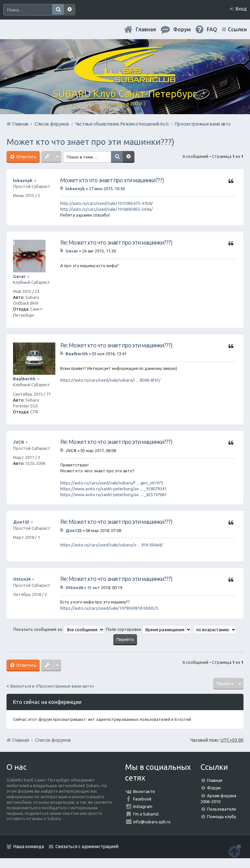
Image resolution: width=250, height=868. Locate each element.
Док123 (21, 522)
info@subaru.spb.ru (152, 822)
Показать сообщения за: (59, 629)
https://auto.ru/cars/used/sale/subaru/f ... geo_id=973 (112, 483)
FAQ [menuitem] (212, 29)
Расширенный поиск (70, 10)
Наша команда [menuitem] (29, 846)
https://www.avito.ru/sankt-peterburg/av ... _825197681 (113, 495)
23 (37, 291)
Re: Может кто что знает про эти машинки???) (116, 242)
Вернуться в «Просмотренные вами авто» (52, 686)
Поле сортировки (149, 629)
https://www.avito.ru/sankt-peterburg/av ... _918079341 (113, 489)
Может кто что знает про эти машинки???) (90, 142)
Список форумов (53, 740)
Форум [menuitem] (182, 29)
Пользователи (222, 809)
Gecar (19, 276)
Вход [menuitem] (241, 9)
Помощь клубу (222, 816)
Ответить (26, 157)
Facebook (142, 799)
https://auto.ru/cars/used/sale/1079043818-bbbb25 (109, 608)
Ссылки (237, 29)
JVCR (19, 442)
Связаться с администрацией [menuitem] (87, 846)
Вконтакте (144, 791)
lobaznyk (23, 180)
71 (49, 394)
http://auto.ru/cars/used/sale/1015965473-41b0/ (106, 203)
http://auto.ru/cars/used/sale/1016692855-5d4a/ (106, 209)
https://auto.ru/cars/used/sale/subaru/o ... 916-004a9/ (111, 545)
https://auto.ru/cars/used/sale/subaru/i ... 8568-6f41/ (110, 380)
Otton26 (22, 579)
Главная (146, 29)
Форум (214, 788)
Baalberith (24, 379)
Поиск (58, 10)
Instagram (143, 806)
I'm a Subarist (146, 814)
